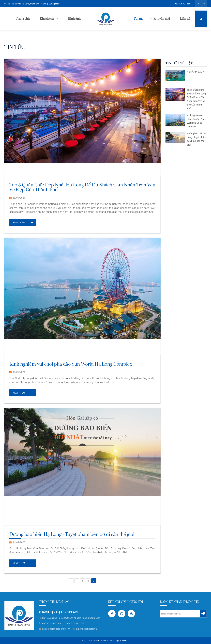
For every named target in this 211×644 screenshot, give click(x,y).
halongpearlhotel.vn (87, 629)
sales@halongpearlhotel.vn (56, 629)
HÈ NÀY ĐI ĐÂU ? (195, 72)
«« (71, 581)
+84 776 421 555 (183, 4)
